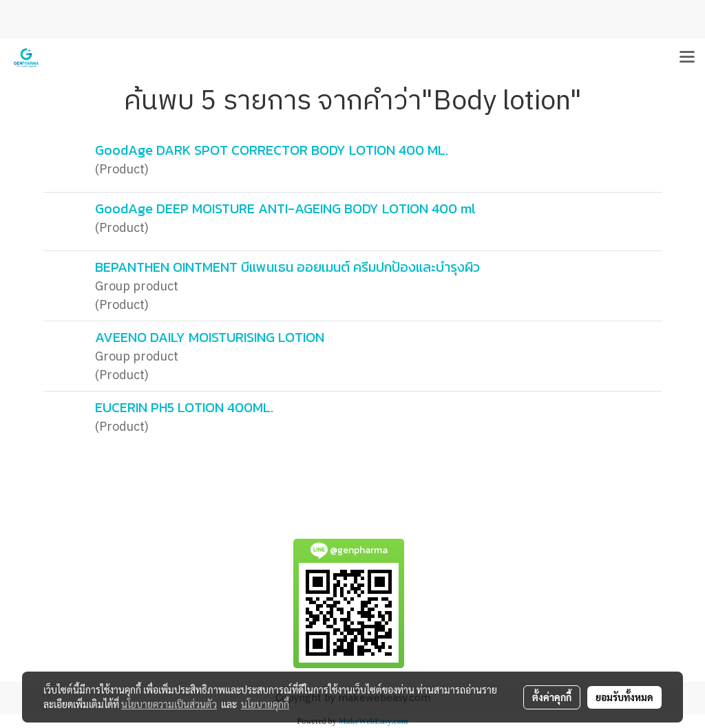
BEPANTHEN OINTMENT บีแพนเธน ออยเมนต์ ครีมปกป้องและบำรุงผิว (287, 267)
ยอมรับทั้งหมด (624, 697)
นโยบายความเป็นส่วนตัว (169, 704)
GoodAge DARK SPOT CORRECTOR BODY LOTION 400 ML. (272, 150)
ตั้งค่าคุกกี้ (552, 697)
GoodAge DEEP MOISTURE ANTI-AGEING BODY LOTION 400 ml (285, 208)
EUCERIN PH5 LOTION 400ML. (184, 407)
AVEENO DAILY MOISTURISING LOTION (210, 337)
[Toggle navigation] (687, 58)
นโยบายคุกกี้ (265, 704)
